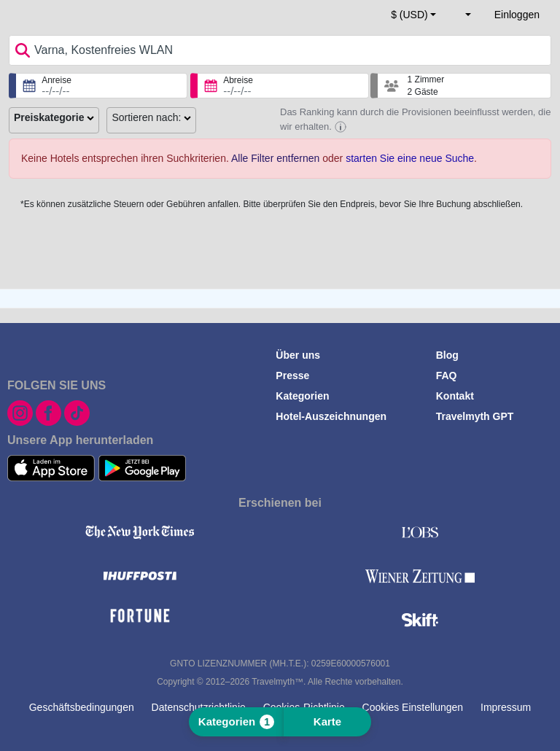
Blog (447, 355)
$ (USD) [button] (409, 15)
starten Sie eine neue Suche (410, 158)
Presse (292, 375)
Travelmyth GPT (475, 416)
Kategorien (302, 396)
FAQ (447, 375)
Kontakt (455, 396)
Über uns (298, 355)
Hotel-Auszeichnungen (331, 416)
